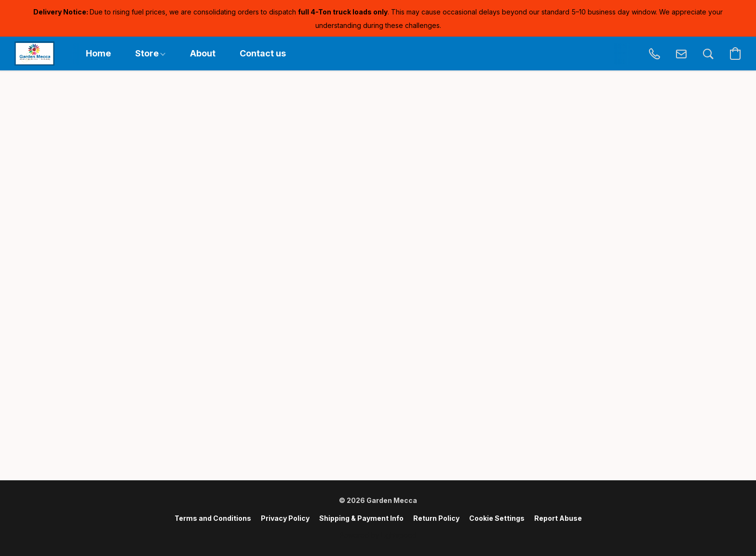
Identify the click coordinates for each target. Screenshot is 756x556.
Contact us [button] (263, 53)
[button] (34, 54)
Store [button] (150, 53)
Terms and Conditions (213, 518)
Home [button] (98, 53)
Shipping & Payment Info (361, 518)
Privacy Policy (285, 518)
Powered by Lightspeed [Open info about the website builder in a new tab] (378, 535)
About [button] (203, 53)
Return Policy (436, 518)
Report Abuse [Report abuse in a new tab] (558, 518)
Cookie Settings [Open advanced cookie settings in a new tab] (497, 518)
